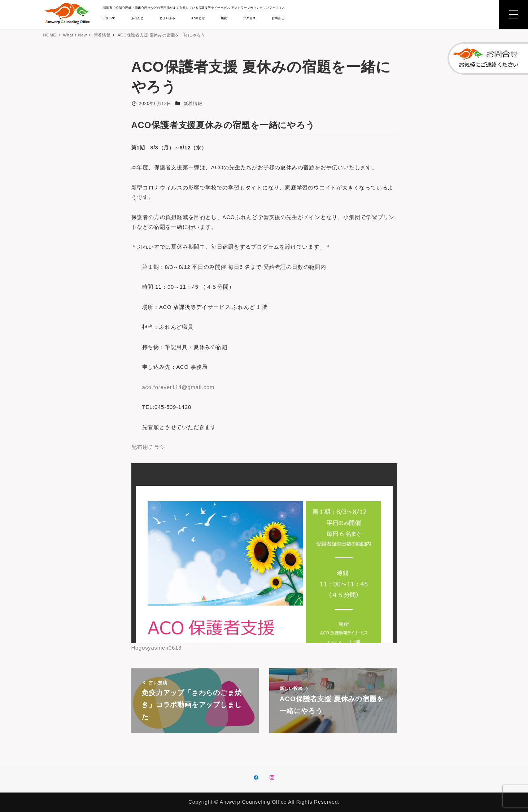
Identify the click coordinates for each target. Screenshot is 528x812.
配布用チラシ (150, 460)
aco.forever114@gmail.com (181, 397)
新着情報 (193, 104)
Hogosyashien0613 (158, 661)
